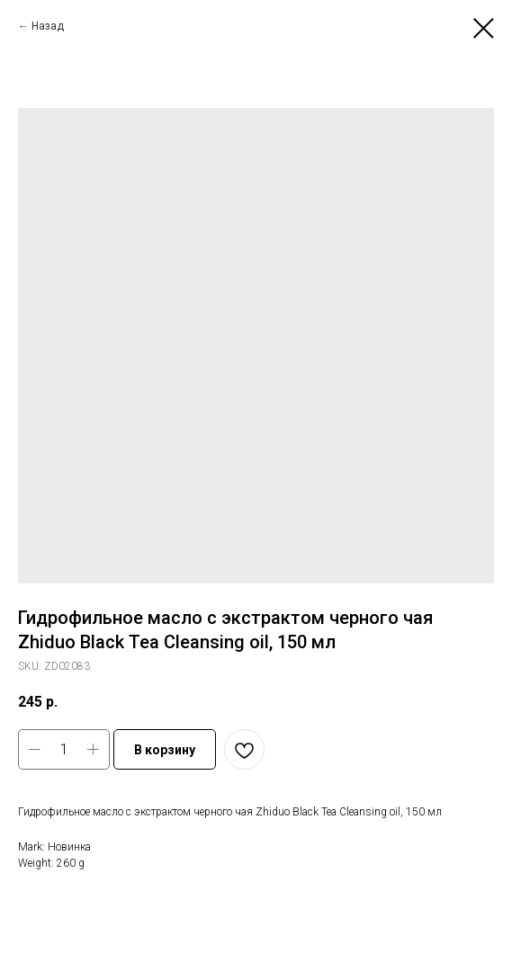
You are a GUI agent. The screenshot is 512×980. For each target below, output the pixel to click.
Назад (48, 26)
